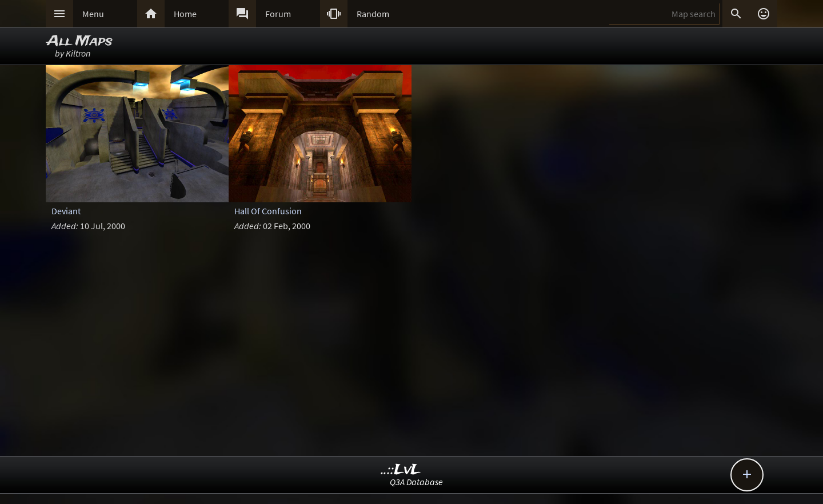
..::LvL (401, 470)
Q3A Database (416, 482)
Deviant (66, 211)
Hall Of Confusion (268, 211)
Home (185, 14)
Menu (93, 14)
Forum (278, 14)
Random (373, 14)
